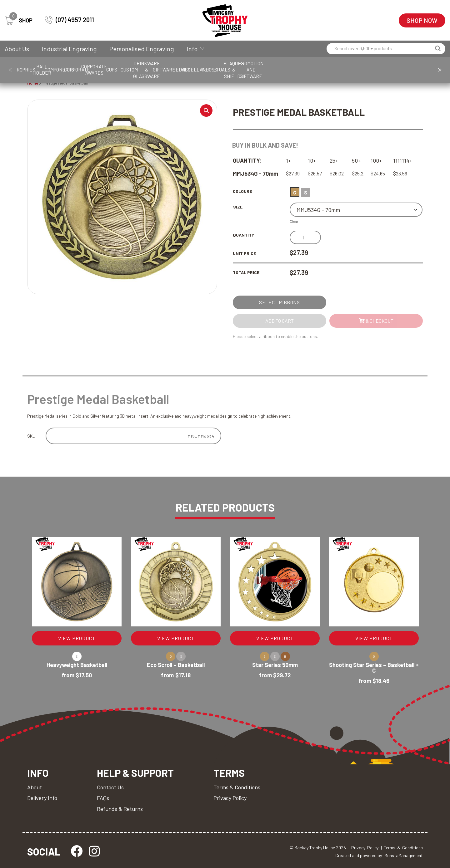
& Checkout (376, 321)
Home (33, 83)
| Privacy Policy (363, 848)
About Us (17, 49)
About (35, 787)
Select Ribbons (279, 303)
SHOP (19, 20)
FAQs (103, 798)
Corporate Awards (199, 66)
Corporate (158, 66)
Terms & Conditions (237, 787)
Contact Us (110, 787)
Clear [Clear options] (294, 221)
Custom (280, 66)
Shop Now (422, 20)
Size (238, 207)
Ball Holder (77, 66)
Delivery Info (42, 798)
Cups (240, 66)
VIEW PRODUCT (77, 638)
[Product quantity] (305, 237)
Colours (242, 191)
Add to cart (280, 321)
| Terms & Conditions (402, 848)
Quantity (243, 235)
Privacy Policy (230, 798)
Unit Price (244, 253)
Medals (402, 66)
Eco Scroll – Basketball (176, 665)
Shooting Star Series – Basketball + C (374, 668)
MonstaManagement (404, 856)
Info (192, 49)
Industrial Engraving (69, 49)
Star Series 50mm (275, 665)
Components (117, 66)
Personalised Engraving (142, 49)
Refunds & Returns (120, 809)
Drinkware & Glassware (321, 66)
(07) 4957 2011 (69, 20)
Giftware (362, 66)
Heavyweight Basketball (77, 665)
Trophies (36, 66)
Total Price (246, 272)
